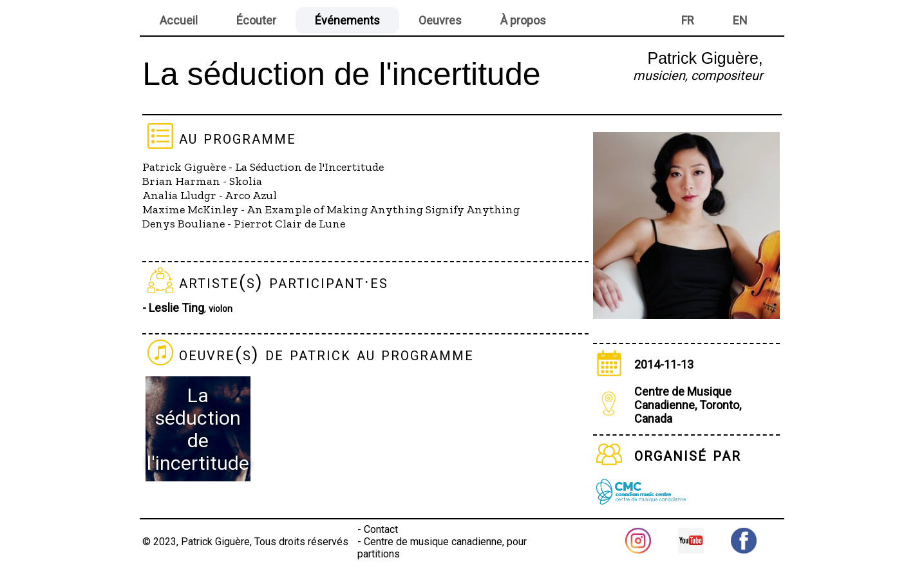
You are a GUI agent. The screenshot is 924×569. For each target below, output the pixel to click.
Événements (347, 20)
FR (688, 20)
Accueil (179, 20)
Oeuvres (440, 20)
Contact (381, 529)
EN (740, 20)
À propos (523, 20)
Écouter (256, 20)
